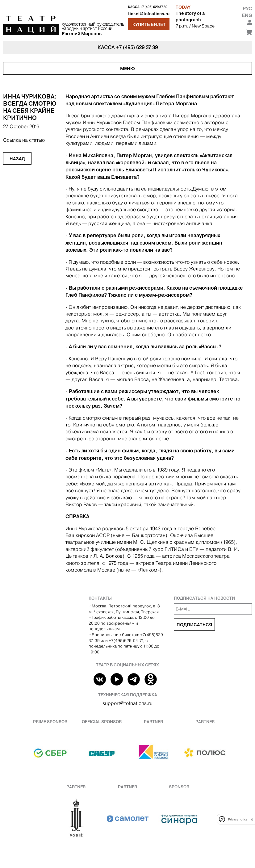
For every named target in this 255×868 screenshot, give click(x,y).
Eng (247, 15)
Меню (127, 69)
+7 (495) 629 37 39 (154, 7)
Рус (247, 8)
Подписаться (194, 625)
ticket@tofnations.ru (149, 14)
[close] (252, 819)
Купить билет (149, 24)
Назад (17, 159)
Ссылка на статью (24, 140)
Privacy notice (238, 819)
